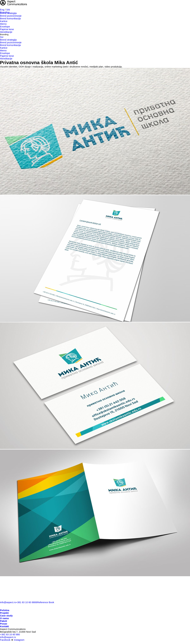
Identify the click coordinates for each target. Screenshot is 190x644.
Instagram (19, 640)
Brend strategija (8, 13)
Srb (8, 10)
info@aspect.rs (8, 602)
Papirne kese (7, 29)
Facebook (5, 640)
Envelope (5, 27)
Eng (2, 10)
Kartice (4, 21)
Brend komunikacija (10, 18)
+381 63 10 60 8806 (26, 602)
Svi (2, 37)
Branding (4, 34)
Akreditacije (6, 32)
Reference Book (46, 602)
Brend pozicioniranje (11, 16)
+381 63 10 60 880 (10, 634)
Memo (3, 24)
